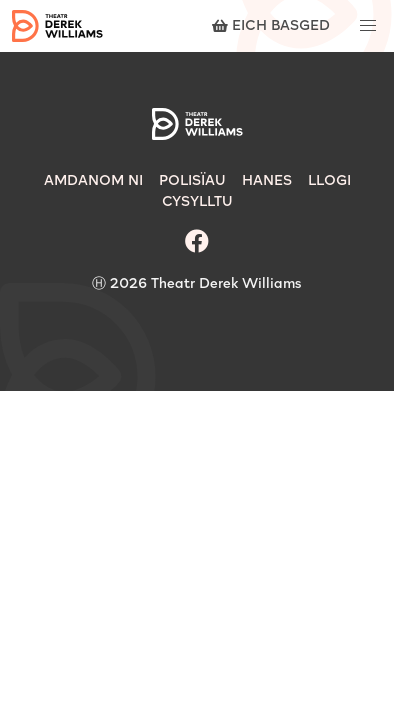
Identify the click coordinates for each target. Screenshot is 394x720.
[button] (368, 26)
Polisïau (192, 181)
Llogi (329, 181)
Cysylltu (197, 202)
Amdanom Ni (93, 181)
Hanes (267, 181)
